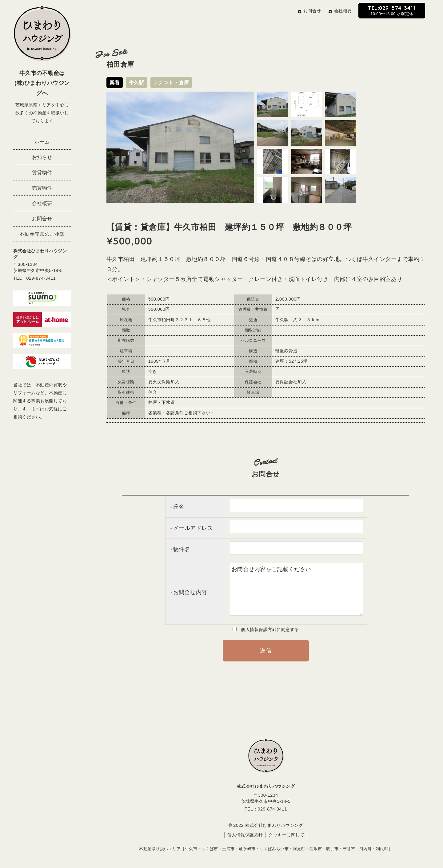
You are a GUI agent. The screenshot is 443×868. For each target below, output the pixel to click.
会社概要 (42, 203)
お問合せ (42, 219)
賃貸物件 (42, 172)
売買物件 (42, 188)
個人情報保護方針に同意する (268, 629)
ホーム (42, 142)
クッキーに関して (286, 835)
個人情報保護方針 (245, 835)
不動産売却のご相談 (42, 234)
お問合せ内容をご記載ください (296, 589)
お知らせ (42, 157)
